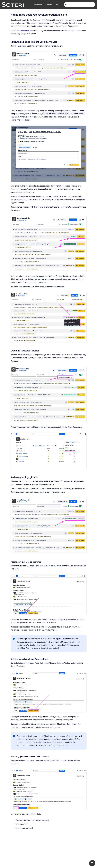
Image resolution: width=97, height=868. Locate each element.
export (58, 639)
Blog (57, 4)
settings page (28, 566)
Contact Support (38, 4)
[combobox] (79, 4)
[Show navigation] (92, 863)
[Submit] (66, 4)
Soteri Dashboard (22, 31)
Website (49, 4)
